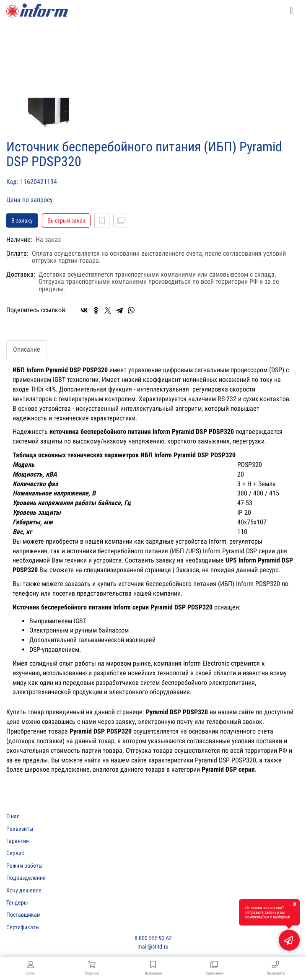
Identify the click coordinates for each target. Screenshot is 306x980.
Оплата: (17, 254)
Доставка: (21, 275)
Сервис (15, 853)
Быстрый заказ (66, 220)
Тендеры (17, 902)
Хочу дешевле (24, 890)
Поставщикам (23, 915)
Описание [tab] (27, 349)
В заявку (22, 220)
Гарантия (18, 841)
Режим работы (25, 866)
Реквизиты (20, 829)
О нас (13, 816)
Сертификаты (23, 927)
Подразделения (26, 878)
